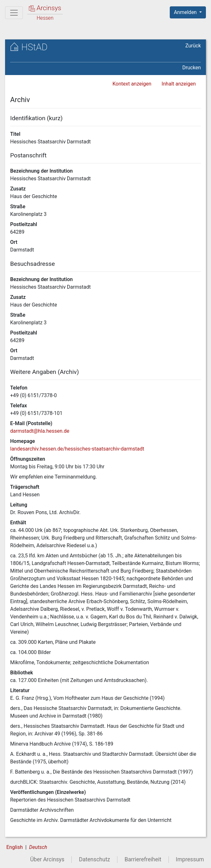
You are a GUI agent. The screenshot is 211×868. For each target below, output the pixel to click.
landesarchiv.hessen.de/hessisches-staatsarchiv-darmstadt (77, 449)
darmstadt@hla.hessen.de (40, 431)
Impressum (190, 859)
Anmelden (186, 12)
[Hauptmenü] (14, 13)
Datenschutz (95, 859)
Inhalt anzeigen (179, 84)
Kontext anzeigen (132, 84)
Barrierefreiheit (143, 859)
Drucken (192, 68)
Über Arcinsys (47, 859)
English (15, 847)
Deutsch (38, 847)
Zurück (193, 46)
